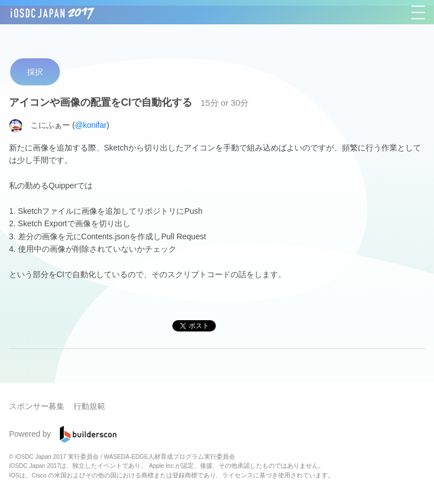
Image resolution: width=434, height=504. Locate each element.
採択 (35, 72)
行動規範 (89, 406)
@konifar (90, 124)
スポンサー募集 (37, 406)
